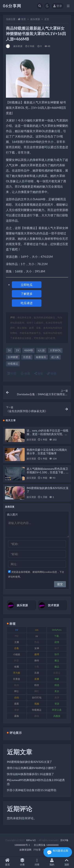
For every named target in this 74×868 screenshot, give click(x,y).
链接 (52, 373)
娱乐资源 (35, 19)
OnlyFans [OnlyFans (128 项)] (57, 630)
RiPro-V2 (31, 840)
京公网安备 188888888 (46, 845)
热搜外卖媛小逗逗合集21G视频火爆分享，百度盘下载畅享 (47, 451)
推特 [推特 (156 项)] (37, 660)
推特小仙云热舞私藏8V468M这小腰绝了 (32, 768)
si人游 (41, 350)
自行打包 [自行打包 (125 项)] (37, 698)
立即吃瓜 (27, 285)
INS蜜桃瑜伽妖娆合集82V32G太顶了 (30, 762)
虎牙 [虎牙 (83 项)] (57, 698)
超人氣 (55, 357)
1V (17, 350)
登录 (58, 6)
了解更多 (27, 294)
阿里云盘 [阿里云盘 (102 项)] (57, 710)
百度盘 (27, 357)
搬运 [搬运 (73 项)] (57, 660)
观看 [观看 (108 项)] (17, 704)
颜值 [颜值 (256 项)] (37, 716)
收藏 (25, 373)
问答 (37, 862)
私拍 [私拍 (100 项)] (17, 685)
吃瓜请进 (27, 303)
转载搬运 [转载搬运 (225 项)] (37, 710)
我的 (52, 862)
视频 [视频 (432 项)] (37, 704)
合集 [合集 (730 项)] (17, 648)
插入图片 (12, 514)
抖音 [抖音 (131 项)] (17, 660)
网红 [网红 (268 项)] (37, 691)
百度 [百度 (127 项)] (37, 673)
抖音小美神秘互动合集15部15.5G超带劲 (32, 790)
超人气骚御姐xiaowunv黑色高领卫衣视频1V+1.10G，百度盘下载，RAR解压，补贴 (47, 472)
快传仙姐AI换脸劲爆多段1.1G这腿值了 (30, 774)
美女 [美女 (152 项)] (57, 691)
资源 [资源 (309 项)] (57, 704)
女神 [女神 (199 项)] (37, 648)
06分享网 (12, 6)
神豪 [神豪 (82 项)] (57, 679)
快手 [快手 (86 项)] (57, 654)
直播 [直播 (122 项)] (37, 679)
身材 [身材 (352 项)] (17, 710)
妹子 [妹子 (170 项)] (57, 648)
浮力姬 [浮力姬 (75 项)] (17, 673)
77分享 (37, 850)
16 (9, 350)
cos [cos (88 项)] (37, 630)
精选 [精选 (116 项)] (57, 685)
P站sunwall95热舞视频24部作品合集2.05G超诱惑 (36, 782)
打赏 (12, 373)
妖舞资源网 (25, 850)
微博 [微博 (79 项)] (37, 654)
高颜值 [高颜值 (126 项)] (57, 716)
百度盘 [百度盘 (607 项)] (17, 679)
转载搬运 (13, 364)
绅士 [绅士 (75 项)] (17, 691)
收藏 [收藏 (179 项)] (17, 667)
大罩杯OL (55, 350)
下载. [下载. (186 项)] (57, 636)
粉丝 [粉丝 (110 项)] (37, 685)
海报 (39, 373)
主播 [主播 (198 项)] (17, 642)
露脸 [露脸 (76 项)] (17, 716)
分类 (22, 862)
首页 (23, 19)
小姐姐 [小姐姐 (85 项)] (17, 654)
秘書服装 (41, 357)
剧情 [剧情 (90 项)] (57, 642)
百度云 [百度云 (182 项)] (57, 673)
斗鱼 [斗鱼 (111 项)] (37, 667)
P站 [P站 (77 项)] (17, 636)
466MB (28, 350)
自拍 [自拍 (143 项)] (17, 698)
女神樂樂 (13, 357)
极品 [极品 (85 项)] (57, 667)
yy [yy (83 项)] (37, 636)
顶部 (67, 862)
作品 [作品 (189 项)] (37, 642)
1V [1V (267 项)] (17, 630)
